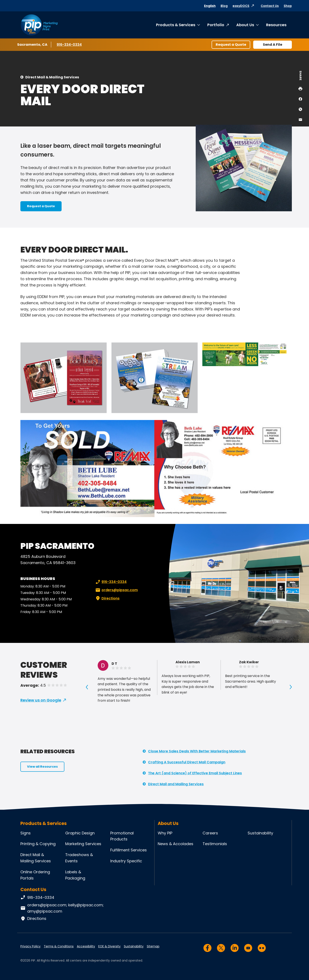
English (210, 6)
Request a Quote (231, 45)
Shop (288, 6)
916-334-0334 (69, 44)
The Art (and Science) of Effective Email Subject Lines (195, 773)
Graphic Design (80, 833)
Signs (26, 833)
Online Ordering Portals (35, 875)
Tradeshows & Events (79, 858)
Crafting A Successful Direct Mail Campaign (187, 762)
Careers (210, 833)
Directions (107, 598)
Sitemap (153, 946)
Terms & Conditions (59, 946)
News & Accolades (176, 844)
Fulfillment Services (129, 850)
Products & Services (176, 25)
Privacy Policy (30, 946)
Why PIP (165, 833)
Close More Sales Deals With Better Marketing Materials (197, 751)
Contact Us (270, 6)
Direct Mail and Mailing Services (176, 784)
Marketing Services (83, 844)
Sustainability (260, 833)
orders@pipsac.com (116, 590)
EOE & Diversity (109, 946)
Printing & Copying (38, 844)
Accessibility (86, 946)
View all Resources (42, 767)
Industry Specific (126, 861)
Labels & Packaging (75, 875)
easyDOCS (241, 6)
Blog (224, 6)
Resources (276, 25)
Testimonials (215, 844)
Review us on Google (41, 700)
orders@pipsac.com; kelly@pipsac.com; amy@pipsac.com (62, 908)
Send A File (273, 45)
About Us (245, 25)
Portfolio (216, 25)
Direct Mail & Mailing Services (52, 77)
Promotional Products (122, 836)
